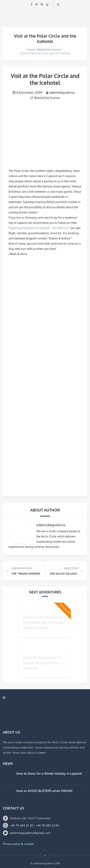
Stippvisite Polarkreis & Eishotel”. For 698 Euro (39, 228)
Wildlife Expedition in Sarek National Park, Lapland (42, 662)
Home (31, 50)
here (42, 753)
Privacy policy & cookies (18, 844)
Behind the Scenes (49, 50)
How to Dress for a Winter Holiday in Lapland (49, 774)
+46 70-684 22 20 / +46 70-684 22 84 (34, 825)
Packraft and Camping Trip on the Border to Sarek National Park (47, 622)
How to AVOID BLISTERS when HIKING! (44, 791)
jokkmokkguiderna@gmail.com (30, 833)
